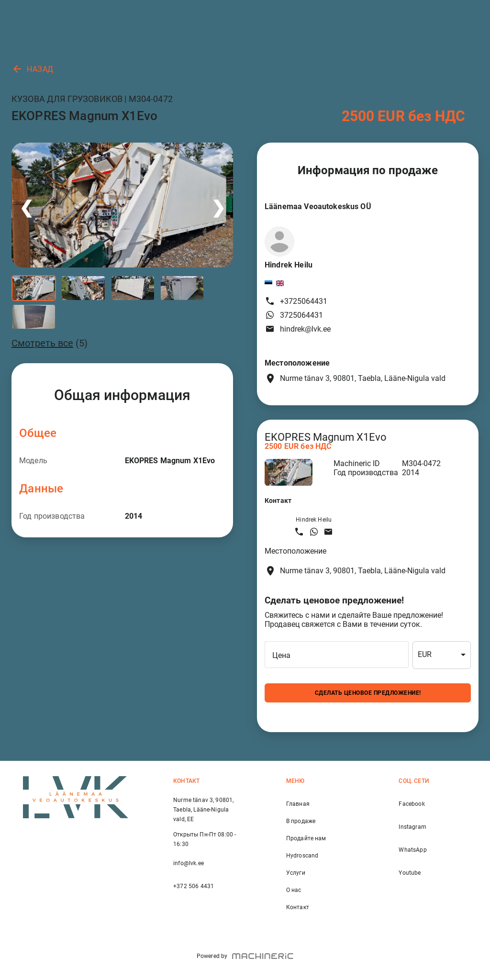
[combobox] (442, 655)
